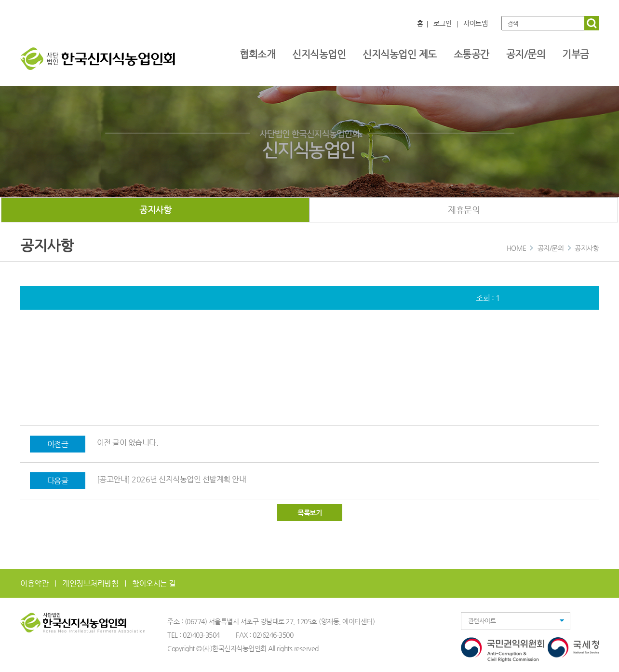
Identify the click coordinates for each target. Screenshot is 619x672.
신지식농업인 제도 (400, 54)
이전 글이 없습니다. (128, 443)
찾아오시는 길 (154, 583)
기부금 (576, 54)
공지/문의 (526, 54)
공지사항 (155, 210)
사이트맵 (475, 23)
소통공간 (471, 54)
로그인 (443, 23)
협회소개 (257, 54)
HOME (517, 248)
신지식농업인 (319, 54)
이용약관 (34, 583)
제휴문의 (464, 210)
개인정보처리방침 (90, 583)
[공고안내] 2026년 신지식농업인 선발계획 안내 (172, 479)
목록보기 (309, 513)
